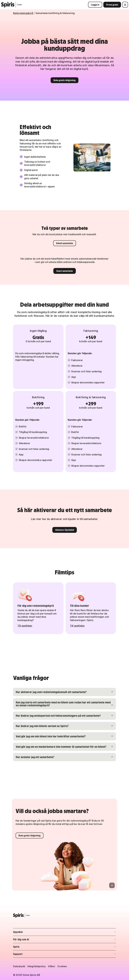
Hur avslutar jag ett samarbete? (35, 757)
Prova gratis (112, 5)
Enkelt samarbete (65, 243)
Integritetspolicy (37, 966)
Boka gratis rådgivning (64, 80)
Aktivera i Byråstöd (65, 530)
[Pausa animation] (112, 885)
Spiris (30, 948)
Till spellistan (25, 626)
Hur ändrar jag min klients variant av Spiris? (42, 726)
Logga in (95, 5)
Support (30, 955)
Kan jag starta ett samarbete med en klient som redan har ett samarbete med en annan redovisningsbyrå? (63, 704)
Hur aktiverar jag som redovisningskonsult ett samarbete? (51, 692)
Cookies (62, 966)
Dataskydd (19, 966)
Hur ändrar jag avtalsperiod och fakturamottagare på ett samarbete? (58, 715)
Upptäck (30, 933)
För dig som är (30, 940)
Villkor (52, 966)
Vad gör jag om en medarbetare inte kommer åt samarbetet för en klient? (61, 747)
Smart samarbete (65, 271)
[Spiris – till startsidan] (64, 915)
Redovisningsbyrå (23, 13)
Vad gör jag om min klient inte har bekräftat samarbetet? (51, 736)
